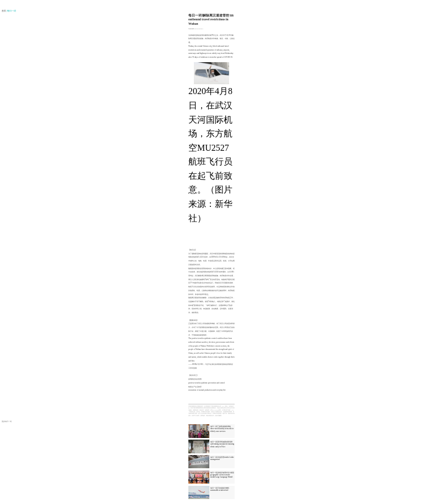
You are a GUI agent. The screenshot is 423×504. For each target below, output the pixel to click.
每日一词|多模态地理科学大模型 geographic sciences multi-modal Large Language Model (222, 475)
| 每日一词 (12, 11)
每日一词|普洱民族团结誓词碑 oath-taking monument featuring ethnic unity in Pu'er (222, 444)
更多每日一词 (7, 421)
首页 (4, 11)
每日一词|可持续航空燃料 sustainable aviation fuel (220, 489)
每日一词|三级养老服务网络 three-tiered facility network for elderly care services (222, 429)
